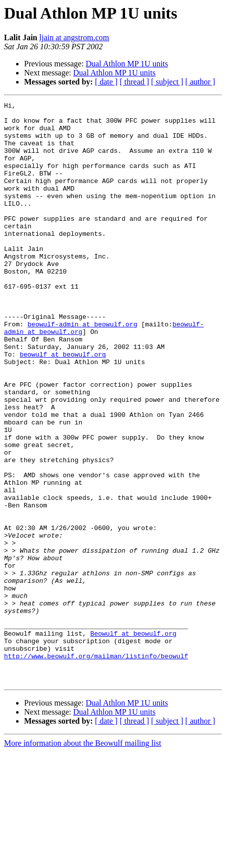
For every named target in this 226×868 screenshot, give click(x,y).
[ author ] (200, 82)
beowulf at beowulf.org (63, 405)
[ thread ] (134, 82)
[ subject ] (167, 82)
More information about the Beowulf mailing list (83, 859)
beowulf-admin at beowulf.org (82, 369)
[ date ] (106, 82)
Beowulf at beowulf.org (134, 740)
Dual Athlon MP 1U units (127, 64)
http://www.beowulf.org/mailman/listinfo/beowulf (96, 767)
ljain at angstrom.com (74, 37)
